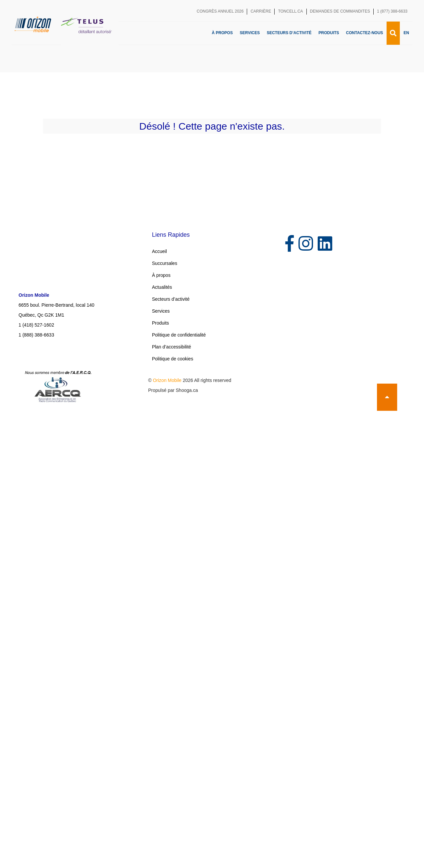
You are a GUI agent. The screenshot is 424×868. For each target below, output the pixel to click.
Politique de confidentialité (179, 335)
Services (250, 33)
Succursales (165, 263)
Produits (329, 33)
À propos (222, 33)
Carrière (261, 11)
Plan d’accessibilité (172, 347)
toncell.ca (290, 11)
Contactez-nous (365, 33)
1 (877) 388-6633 (392, 11)
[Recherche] (393, 33)
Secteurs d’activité (289, 33)
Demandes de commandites (340, 11)
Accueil (159, 251)
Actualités (162, 287)
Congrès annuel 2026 (220, 11)
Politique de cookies (173, 359)
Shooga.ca (187, 390)
